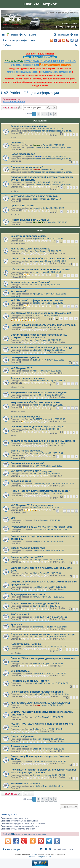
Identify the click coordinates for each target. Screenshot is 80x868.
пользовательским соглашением (56, 72)
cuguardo (37, 360)
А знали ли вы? (20, 746)
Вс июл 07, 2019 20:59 (50, 573)
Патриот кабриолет (22, 736)
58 (72, 275)
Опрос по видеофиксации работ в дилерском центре (43, 634)
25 (72, 306)
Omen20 (37, 550)
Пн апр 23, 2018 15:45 (52, 729)
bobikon (37, 327)
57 (68, 275)
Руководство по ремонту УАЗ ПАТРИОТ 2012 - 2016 (41, 527)
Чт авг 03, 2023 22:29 (53, 129)
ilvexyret (37, 541)
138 (71, 319)
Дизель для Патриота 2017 (27, 557)
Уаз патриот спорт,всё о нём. (28, 236)
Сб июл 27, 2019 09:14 (53, 560)
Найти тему (15, 65)
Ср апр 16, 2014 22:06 (50, 285)
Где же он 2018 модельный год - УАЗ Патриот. (38, 426)
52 (65, 242)
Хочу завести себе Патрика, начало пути (35, 402)
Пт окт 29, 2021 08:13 (54, 360)
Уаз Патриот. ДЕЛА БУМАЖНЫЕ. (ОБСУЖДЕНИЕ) (40, 703)
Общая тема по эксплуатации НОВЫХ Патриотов (40, 269)
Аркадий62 (38, 294)
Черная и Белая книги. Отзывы (30, 220)
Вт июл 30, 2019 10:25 (54, 550)
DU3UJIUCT (39, 529)
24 (68, 306)
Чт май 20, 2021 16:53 (50, 272)
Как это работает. (21, 481)
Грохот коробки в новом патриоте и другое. (37, 692)
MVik (35, 573)
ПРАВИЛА (70, 61)
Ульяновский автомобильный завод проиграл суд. (42, 347)
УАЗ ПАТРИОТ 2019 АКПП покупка (31, 471)
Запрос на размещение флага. (29, 126)
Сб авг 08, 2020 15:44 (55, 443)
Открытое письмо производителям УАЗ (35, 603)
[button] (55, 114)
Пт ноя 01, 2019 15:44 (50, 520)
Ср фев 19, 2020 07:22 (53, 208)
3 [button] (43, 114)
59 (76, 275)
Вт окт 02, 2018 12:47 (56, 673)
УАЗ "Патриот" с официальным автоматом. (37, 300)
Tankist (36, 729)
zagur (36, 199)
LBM (35, 520)
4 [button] (47, 114)
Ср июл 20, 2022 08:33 (51, 251)
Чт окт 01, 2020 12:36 (55, 419)
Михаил (37, 405)
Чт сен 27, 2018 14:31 (58, 683)
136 (61, 319)
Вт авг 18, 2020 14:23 (49, 429)
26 (76, 306)
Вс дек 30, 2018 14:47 (57, 627)
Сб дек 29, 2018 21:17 (57, 646)
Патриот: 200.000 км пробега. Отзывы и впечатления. (43, 325)
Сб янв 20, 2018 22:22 (54, 749)
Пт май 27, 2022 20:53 (54, 182)
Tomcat (36, 303)
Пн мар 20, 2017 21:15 (53, 170)
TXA (35, 606)
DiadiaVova (38, 761)
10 (65, 384)
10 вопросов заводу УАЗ (25, 417)
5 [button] (51, 114)
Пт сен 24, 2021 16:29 (55, 261)
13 (76, 384)
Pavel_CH (38, 395)
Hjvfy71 (36, 717)
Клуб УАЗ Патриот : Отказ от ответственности (24, 834)
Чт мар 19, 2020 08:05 (64, 483)
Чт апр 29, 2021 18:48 (51, 371)
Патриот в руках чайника (26, 644)
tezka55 (37, 208)
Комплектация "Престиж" (26, 783)
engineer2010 (39, 683)
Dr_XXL (37, 786)
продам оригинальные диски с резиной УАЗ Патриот (43, 441)
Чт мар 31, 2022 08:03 (55, 350)
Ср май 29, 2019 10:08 (55, 587)
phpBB (34, 855)
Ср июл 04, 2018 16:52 (53, 705)
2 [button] (38, 114)
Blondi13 (37, 129)
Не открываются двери (25, 357)
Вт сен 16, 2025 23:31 (56, 294)
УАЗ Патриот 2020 (21, 368)
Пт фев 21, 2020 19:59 (51, 493)
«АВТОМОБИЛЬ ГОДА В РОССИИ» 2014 (35, 196)
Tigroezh (37, 238)
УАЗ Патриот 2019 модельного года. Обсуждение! (41, 313)
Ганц (35, 285)
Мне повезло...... (20, 671)
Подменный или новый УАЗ (28, 463)
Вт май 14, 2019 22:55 (53, 597)
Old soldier (38, 775)
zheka (36, 493)
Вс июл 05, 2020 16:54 (52, 453)
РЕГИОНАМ (18, 143)
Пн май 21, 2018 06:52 (53, 717)
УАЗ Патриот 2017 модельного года (32, 505)
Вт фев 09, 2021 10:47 (55, 395)
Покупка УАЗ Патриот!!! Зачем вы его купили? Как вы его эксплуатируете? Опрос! (43, 771)
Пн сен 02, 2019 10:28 (53, 541)
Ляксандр (37, 443)
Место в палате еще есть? (26, 451)
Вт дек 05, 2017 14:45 (53, 786)
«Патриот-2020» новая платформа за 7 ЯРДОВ (39, 392)
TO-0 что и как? (20, 614)
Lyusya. (37, 145)
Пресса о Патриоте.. (23, 205)
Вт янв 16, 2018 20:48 (56, 761)
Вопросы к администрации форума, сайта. (51, 131)
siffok (35, 251)
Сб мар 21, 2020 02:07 (51, 474)
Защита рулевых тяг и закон (28, 594)
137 (66, 319)
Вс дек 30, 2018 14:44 (57, 637)
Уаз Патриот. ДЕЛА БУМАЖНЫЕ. (30, 249)
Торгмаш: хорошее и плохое (28, 378)
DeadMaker (38, 673)
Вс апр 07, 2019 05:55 (50, 606)
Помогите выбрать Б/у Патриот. (30, 681)
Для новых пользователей (27, 167)
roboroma (38, 156)
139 (76, 319)
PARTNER (38, 419)
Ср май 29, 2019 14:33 (53, 145)
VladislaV (37, 508)
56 (65, 275)
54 (72, 242)
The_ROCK (38, 222)
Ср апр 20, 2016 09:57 (57, 222)
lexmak (36, 170)
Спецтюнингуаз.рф (42, 483)
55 (76, 242)
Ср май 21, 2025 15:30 (52, 303)
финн (35, 474)
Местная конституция (14, 101)
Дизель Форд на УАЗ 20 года (28, 548)
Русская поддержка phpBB (40, 857)
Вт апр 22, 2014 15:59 (51, 199)
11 (68, 384)
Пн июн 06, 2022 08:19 (51, 340)
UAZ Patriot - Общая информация (30, 93)
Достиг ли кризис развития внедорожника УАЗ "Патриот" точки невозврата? (39, 336)
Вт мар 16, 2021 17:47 (57, 381)
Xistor (36, 371)
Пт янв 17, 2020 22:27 (54, 508)
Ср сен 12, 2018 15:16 (58, 694)
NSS (35, 429)
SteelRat (37, 749)
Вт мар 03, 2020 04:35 (55, 156)
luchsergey (38, 261)
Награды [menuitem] (14, 35)
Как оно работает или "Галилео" (30, 282)
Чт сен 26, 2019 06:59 (57, 529)
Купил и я (16, 624)
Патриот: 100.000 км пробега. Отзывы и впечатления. (43, 258)
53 (68, 242)
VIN (13, 518)
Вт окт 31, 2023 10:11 (53, 238)
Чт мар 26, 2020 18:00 (52, 466)
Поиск (25, 65)
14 (76, 408)
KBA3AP (37, 597)
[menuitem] (23, 35)
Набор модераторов (23, 154)
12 (72, 384)
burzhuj (36, 560)
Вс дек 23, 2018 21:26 (53, 664)
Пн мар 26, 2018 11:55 (54, 739)
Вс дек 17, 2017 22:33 (55, 775)
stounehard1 (39, 627)
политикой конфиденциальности (22, 72)
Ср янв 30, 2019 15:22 (57, 617)
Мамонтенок (39, 381)
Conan (36, 466)
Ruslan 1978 (39, 617)
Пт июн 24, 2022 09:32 (53, 327)
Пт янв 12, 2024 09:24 (50, 316)
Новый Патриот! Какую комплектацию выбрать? (40, 491)
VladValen (37, 350)
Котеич (36, 453)
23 (65, 306)
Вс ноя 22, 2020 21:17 (53, 405)
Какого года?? (19, 291)
